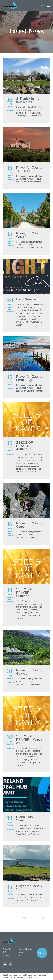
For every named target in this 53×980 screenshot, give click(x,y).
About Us (7, 949)
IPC (4, 952)
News (20, 952)
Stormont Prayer (25, 949)
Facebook (11, 964)
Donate (42, 953)
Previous (10, 917)
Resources (7, 955)
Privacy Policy (32, 975)
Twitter (5, 964)
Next (43, 917)
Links (20, 955)
